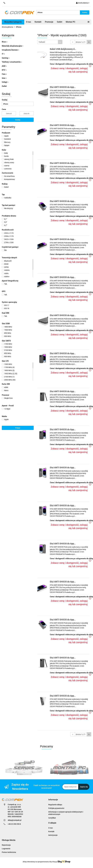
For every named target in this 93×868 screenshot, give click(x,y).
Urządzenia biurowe (10, 50)
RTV (4, 70)
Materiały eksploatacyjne (13, 46)
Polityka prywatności (56, 808)
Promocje (49, 22)
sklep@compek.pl (15, 820)
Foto (4, 74)
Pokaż (18, 428)
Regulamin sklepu (55, 805)
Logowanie (6, 849)
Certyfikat (52, 818)
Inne (4, 78)
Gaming (6, 58)
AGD (4, 66)
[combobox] (50, 42)
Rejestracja (6, 845)
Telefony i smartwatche (12, 62)
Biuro (5, 42)
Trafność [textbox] (42, 42)
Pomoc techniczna (9, 852)
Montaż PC (70, 22)
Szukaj (18, 120)
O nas (29, 22)
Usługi (5, 82)
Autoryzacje (53, 835)
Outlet (60, 22)
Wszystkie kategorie (13, 22)
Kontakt (38, 22)
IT (3, 54)
